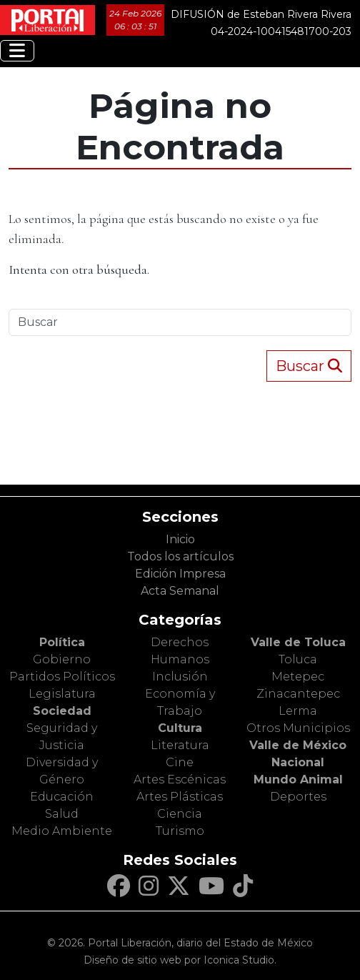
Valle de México (298, 745)
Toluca (298, 659)
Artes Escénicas (180, 779)
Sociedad (62, 711)
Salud (62, 814)
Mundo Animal (298, 779)
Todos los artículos (180, 556)
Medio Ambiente (62, 831)
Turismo (180, 831)
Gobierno (62, 659)
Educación (62, 797)
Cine (180, 762)
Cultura (180, 728)
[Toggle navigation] (17, 51)
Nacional (298, 762)
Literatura (180, 745)
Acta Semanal (180, 591)
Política (62, 642)
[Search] (180, 322)
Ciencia (180, 814)
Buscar (309, 366)
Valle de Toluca (298, 642)
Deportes (298, 797)
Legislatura (62, 694)
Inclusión (180, 677)
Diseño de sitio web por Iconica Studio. (180, 960)
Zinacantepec (298, 694)
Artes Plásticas (180, 797)
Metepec (298, 677)
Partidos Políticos (62, 677)
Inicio (180, 539)
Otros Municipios (298, 728)
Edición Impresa (180, 574)
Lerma (298, 711)
